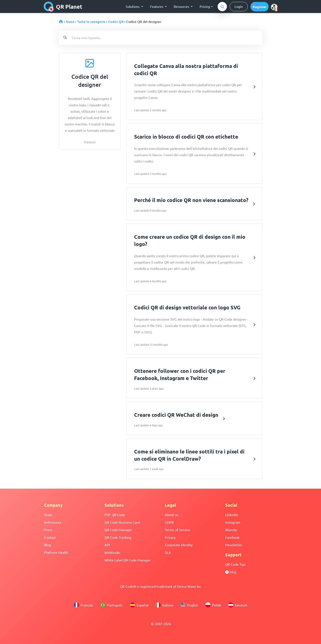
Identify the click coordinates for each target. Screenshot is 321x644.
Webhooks (112, 552)
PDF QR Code (115, 515)
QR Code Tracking (118, 537)
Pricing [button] (205, 6)
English (189, 605)
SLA (168, 552)
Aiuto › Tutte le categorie (85, 21)
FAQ (231, 572)
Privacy (170, 537)
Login (239, 6)
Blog (47, 545)
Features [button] (157, 6)
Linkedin (232, 515)
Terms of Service (177, 530)
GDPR (169, 522)
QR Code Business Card (122, 522)
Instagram (233, 522)
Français (83, 605)
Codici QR (116, 21)
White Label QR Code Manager (128, 560)
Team (48, 515)
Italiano (164, 605)
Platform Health (56, 552)
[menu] (274, 7)
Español (139, 605)
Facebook (232, 537)
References (53, 522)
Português (111, 605)
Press (48, 530)
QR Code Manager (118, 530)
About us (172, 515)
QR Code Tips (235, 564)
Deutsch (238, 605)
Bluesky (231, 530)
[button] (260, 7)
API (107, 545)
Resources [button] (182, 6)
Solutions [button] (133, 6)
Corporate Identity (179, 545)
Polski (213, 605)
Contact (50, 537)
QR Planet (63, 7)
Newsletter (234, 545)
